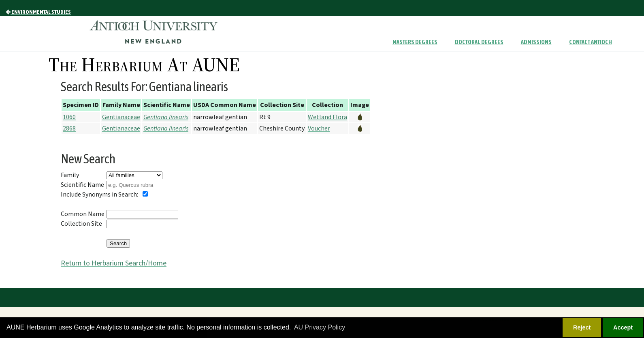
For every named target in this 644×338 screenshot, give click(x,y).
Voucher (319, 128)
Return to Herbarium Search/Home (114, 263)
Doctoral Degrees (479, 42)
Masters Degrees (415, 42)
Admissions (536, 42)
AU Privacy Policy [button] (320, 327)
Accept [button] (623, 327)
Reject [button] (582, 327)
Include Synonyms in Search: (99, 195)
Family (70, 175)
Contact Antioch (591, 42)
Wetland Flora (327, 117)
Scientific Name (82, 185)
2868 (69, 128)
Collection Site (81, 224)
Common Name (83, 214)
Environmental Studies (38, 12)
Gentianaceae (121, 117)
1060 (69, 117)
